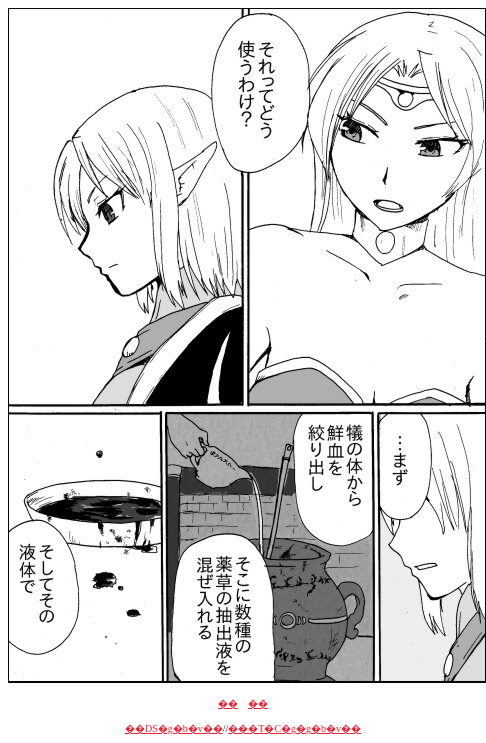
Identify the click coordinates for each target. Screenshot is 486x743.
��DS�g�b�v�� (174, 728)
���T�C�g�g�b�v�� (294, 728)
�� (228, 703)
